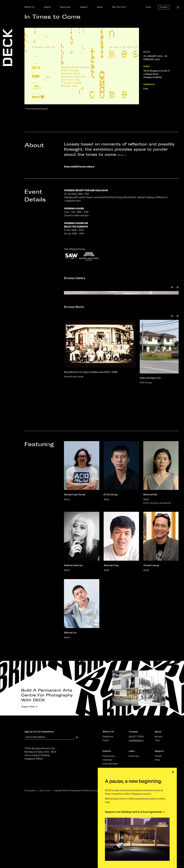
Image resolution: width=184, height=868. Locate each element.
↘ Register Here (72, 201)
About (100, 7)
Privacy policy (30, 863)
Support (84, 7)
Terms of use (45, 863)
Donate (164, 7)
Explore (47, 7)
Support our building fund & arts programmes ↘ (135, 812)
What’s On (30, 7)
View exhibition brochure (79, 167)
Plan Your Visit (119, 7)
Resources (65, 7)
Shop (148, 7)
